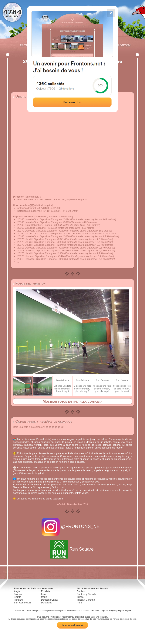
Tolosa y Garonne (86, 600)
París (80, 603)
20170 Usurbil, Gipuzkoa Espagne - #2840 (40, 245)
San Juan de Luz (22, 603)
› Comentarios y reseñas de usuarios (43, 421)
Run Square (72, 549)
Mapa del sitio (54, 611)
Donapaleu (47, 603)
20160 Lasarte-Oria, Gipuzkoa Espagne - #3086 (44, 236)
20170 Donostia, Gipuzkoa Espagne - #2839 (42, 231)
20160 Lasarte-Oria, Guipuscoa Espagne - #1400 (44, 234)
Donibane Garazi (50, 600)
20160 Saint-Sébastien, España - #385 (38, 225)
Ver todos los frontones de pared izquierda (40, 499)
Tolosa (80, 597)
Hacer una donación (72, 625)
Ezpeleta (46, 591)
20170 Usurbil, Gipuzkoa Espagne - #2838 (40, 253)
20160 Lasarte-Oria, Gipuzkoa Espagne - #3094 (44, 219)
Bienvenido (42, 611)
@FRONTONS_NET (73, 526)
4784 (12, 12)
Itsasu (44, 594)
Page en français (108, 611)
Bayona (18, 594)
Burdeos (81, 591)
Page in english (124, 611)
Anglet (17, 591)
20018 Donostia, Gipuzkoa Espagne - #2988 (42, 250)
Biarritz (17, 597)
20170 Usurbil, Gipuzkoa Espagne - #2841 (40, 239)
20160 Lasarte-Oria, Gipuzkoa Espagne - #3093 (44, 222)
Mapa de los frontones (71, 611)
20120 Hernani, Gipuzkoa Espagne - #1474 (41, 256)
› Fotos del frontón (29, 283)
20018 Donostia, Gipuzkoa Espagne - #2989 (42, 248)
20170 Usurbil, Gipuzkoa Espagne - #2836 (40, 242)
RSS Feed (95, 611)
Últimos (27, 45)
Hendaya (19, 600)
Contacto (85, 611)
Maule (44, 597)
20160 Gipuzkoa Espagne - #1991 (36, 228)
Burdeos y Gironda (86, 594)
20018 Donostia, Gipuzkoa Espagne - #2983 (42, 259)
